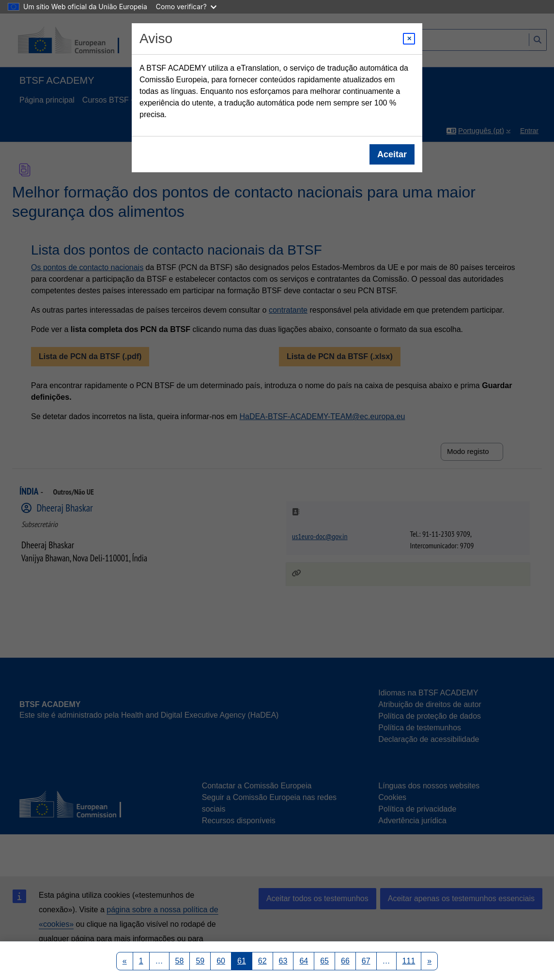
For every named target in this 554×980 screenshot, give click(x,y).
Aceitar (392, 154)
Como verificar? (186, 7)
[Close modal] (409, 39)
